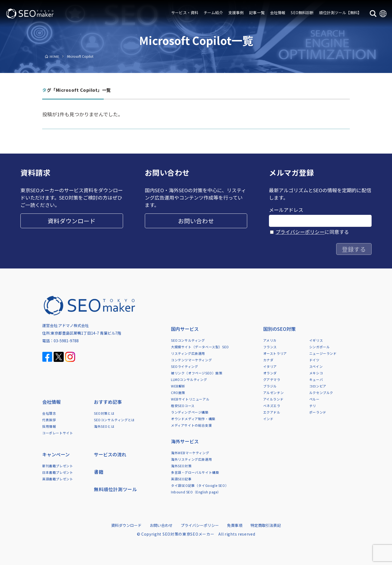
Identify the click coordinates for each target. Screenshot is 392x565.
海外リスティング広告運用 (191, 459)
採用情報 (49, 426)
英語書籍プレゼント (58, 479)
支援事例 (236, 13)
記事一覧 (257, 13)
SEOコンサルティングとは (114, 420)
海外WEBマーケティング (190, 453)
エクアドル (272, 412)
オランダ (270, 373)
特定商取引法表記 (266, 525)
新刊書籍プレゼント (58, 466)
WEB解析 (178, 386)
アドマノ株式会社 (73, 325)
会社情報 (278, 13)
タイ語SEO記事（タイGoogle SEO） (200, 485)
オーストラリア (275, 353)
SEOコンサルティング (188, 340)
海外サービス (185, 441)
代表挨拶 (49, 420)
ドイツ (314, 360)
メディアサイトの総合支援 (191, 425)
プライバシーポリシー (300, 232)
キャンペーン (56, 454)
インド (268, 419)
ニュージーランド (323, 353)
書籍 (99, 472)
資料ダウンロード (72, 221)
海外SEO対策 (181, 466)
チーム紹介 (213, 13)
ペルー (314, 399)
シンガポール (320, 347)
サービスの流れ (110, 454)
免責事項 (235, 525)
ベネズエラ (272, 406)
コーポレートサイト (58, 433)
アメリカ (270, 340)
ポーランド (318, 412)
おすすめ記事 (108, 402)
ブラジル (270, 386)
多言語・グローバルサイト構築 (195, 472)
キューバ (316, 379)
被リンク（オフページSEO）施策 (197, 373)
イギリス (316, 340)
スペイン (316, 366)
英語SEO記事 (181, 479)
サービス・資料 (185, 13)
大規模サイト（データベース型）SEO (200, 347)
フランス (270, 347)
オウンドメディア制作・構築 (193, 419)
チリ (313, 406)
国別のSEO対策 (279, 329)
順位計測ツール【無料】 (340, 13)
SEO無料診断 (302, 13)
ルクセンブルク (321, 393)
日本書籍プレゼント (58, 472)
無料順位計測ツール (115, 489)
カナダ (268, 360)
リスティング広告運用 (188, 353)
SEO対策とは (104, 413)
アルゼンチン (274, 393)
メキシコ (316, 373)
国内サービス (185, 329)
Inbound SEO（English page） (196, 492)
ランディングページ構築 (190, 412)
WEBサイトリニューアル (190, 399)
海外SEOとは (104, 426)
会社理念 (49, 413)
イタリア (270, 366)
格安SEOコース (183, 406)
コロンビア (318, 386)
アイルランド (273, 399)
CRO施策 (178, 393)
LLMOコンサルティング (189, 379)
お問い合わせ (196, 221)
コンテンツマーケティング (191, 360)
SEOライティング (184, 366)
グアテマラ (272, 379)
